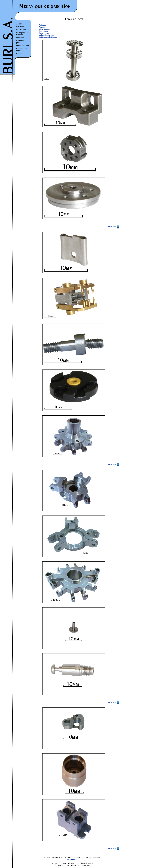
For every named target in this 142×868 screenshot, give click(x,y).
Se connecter (72, 860)
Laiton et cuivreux (46, 35)
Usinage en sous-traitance (23, 34)
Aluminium (43, 31)
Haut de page (112, 227)
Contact (19, 54)
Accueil (19, 24)
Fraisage (42, 25)
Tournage (43, 27)
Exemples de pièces (21, 42)
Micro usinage (45, 29)
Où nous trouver (23, 46)
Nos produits (21, 30)
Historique (20, 27)
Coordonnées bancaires (22, 50)
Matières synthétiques (48, 37)
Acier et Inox (44, 33)
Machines (20, 38)
